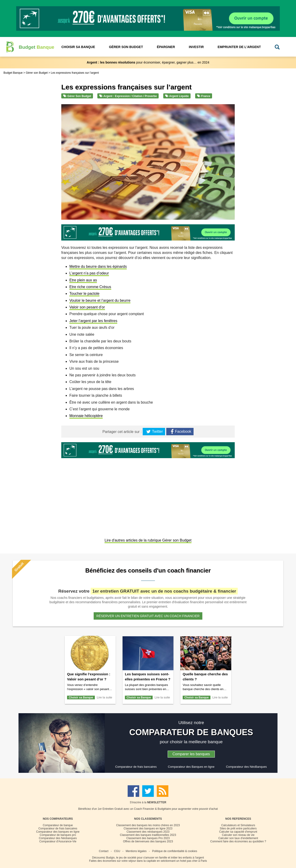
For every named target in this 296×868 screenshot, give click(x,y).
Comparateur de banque (58, 825)
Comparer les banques (191, 754)
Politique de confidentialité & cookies (175, 851)
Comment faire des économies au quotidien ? (238, 841)
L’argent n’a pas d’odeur (89, 273)
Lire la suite (105, 697)
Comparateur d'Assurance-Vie (58, 841)
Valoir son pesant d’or (87, 307)
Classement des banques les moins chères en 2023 (148, 825)
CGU (117, 851)
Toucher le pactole (84, 294)
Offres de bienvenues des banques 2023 (148, 841)
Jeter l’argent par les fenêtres (93, 321)
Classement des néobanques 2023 (148, 832)
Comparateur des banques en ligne (58, 832)
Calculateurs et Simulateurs (238, 825)
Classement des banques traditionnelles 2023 (148, 835)
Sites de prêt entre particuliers (238, 828)
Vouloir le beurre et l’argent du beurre (100, 300)
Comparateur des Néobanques (58, 838)
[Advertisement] (148, 499)
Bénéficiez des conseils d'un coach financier (148, 570)
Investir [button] (196, 47)
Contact (104, 851)
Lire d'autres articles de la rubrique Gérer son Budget (148, 540)
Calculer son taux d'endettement (238, 838)
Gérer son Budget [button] (126, 47)
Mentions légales (136, 851)
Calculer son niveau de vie (238, 835)
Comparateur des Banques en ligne (191, 767)
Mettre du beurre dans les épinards (98, 266)
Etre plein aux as (83, 280)
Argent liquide (177, 96)
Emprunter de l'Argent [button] (239, 47)
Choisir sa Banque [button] (78, 47)
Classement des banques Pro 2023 (148, 838)
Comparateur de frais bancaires (136, 767)
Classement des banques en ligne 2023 (148, 828)
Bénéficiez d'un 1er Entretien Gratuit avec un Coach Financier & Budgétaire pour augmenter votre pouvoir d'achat (148, 809)
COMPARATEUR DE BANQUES (191, 732)
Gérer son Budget (77, 96)
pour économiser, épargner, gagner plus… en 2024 (148, 62)
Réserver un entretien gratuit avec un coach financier (148, 616)
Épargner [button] (166, 47)
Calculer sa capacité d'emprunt (238, 832)
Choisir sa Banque (81, 697)
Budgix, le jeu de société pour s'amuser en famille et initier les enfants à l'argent (155, 858)
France (204, 96)
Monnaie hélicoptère (86, 416)
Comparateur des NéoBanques (246, 767)
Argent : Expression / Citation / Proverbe (128, 96)
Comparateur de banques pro (58, 835)
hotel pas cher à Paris (194, 861)
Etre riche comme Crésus (90, 287)
